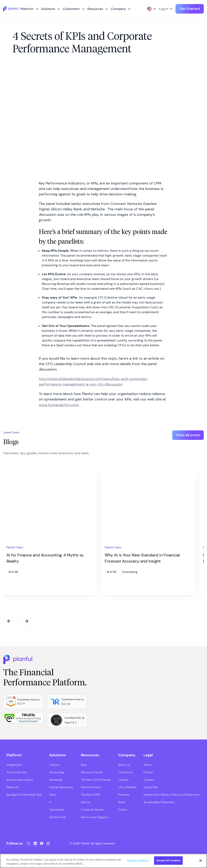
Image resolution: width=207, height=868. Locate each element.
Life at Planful (127, 787)
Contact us (125, 772)
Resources (95, 9)
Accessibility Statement (159, 802)
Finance (54, 765)
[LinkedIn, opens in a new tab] (35, 843)
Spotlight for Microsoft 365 (24, 794)
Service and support (20, 780)
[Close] (201, 861)
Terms (148, 765)
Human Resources (61, 787)
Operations (57, 809)
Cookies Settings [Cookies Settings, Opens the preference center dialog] (138, 860)
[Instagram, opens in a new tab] (48, 843)
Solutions (48, 9)
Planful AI (12, 787)
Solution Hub (58, 817)
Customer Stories (92, 809)
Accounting (57, 772)
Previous (9, 621)
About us (124, 765)
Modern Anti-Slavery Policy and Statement (171, 794)
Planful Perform (91, 787)
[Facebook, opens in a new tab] (42, 843)
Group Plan (151, 787)
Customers (71, 9)
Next (27, 621)
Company (118, 9)
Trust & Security (17, 772)
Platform (27, 9)
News (122, 802)
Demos (86, 802)
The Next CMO (90, 794)
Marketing (56, 780)
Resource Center (92, 772)
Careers (123, 780)
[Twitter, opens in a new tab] (29, 843)
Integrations (14, 765)
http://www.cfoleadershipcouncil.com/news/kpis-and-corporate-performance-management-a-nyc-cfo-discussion (93, 382)
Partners (124, 794)
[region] (103, 861)
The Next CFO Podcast (96, 780)
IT (50, 802)
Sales (53, 794)
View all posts (188, 435)
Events (123, 809)
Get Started (190, 9)
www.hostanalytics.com (59, 405)
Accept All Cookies (168, 860)
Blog (84, 765)
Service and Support (94, 817)
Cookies (149, 780)
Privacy (148, 772)
